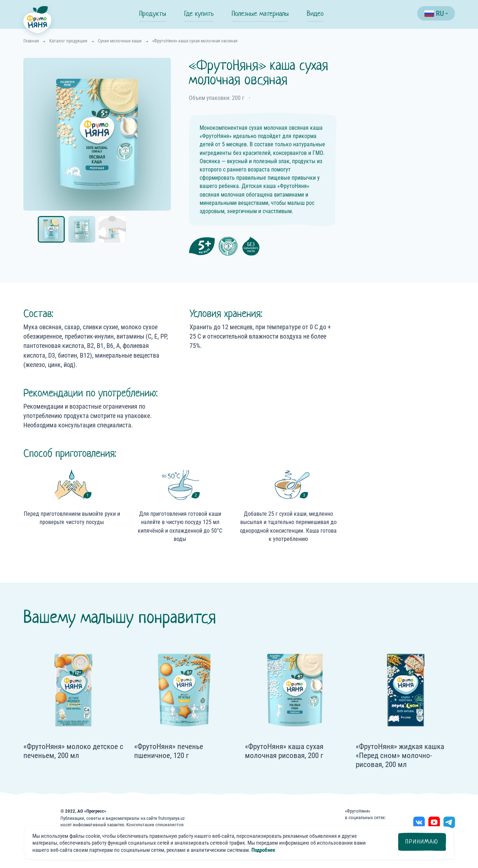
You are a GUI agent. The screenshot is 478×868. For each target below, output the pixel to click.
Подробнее (263, 850)
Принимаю (422, 842)
